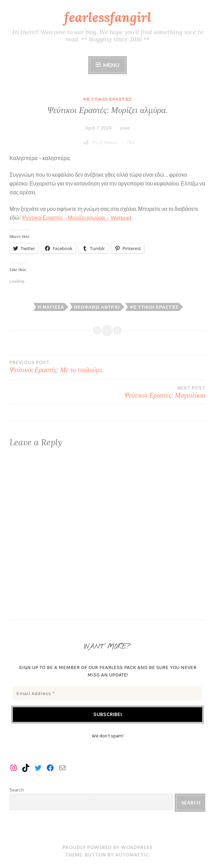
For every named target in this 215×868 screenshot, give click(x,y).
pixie (125, 128)
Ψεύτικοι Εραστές (108, 99)
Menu (111, 65)
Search (17, 790)
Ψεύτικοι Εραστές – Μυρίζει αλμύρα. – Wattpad (77, 217)
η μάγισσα (51, 307)
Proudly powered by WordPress (107, 847)
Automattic (132, 855)
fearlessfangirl (108, 17)
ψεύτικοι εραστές (154, 307)
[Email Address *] (107, 694)
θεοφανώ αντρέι (97, 307)
